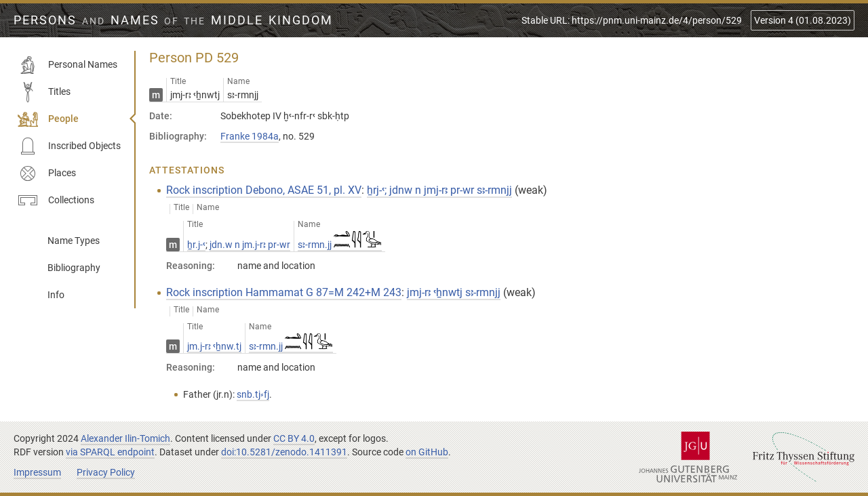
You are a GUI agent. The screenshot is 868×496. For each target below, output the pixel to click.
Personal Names (67, 65)
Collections (56, 201)
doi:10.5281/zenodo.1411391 (284, 452)
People (48, 119)
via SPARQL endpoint (110, 452)
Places (47, 173)
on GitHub (427, 452)
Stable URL (632, 20)
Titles (44, 92)
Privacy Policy (106, 472)
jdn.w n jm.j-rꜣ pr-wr (250, 245)
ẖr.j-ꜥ (196, 245)
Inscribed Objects (69, 146)
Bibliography (74, 268)
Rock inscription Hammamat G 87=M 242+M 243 (284, 292)
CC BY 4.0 (294, 438)
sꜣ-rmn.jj (340, 245)
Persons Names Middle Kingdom (173, 20)
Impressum (37, 472)
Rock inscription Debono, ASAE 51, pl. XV (264, 190)
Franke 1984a (250, 136)
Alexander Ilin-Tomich (125, 438)
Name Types (74, 241)
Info (56, 295)
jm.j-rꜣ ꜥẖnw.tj (214, 346)
